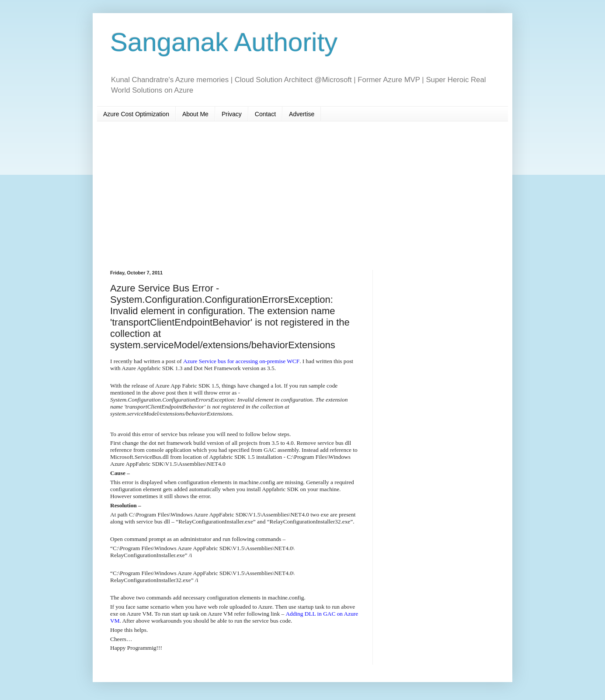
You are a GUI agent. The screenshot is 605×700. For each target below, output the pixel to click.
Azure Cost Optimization (136, 114)
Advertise (302, 114)
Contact (265, 114)
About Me (195, 114)
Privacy (232, 114)
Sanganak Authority (224, 42)
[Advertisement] (302, 196)
